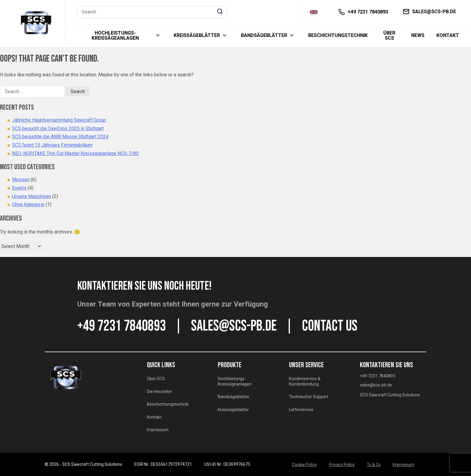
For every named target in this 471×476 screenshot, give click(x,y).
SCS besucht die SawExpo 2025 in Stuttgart (58, 128)
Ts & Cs (374, 465)
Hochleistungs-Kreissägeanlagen (115, 36)
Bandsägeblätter (264, 35)
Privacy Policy (342, 465)
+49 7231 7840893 (122, 326)
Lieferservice (301, 410)
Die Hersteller (160, 392)
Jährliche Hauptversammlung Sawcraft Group (59, 120)
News (418, 35)
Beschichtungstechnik (338, 35)
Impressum (158, 430)
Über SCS (389, 36)
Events (19, 188)
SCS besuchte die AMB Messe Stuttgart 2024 (60, 137)
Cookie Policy (304, 465)
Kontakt (448, 35)
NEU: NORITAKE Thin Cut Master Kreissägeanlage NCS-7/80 (75, 153)
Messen (21, 180)
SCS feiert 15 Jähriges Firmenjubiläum (52, 145)
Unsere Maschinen (32, 196)
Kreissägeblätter (197, 35)
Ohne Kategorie (28, 204)
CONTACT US (330, 326)
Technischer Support (309, 397)
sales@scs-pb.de (234, 326)
